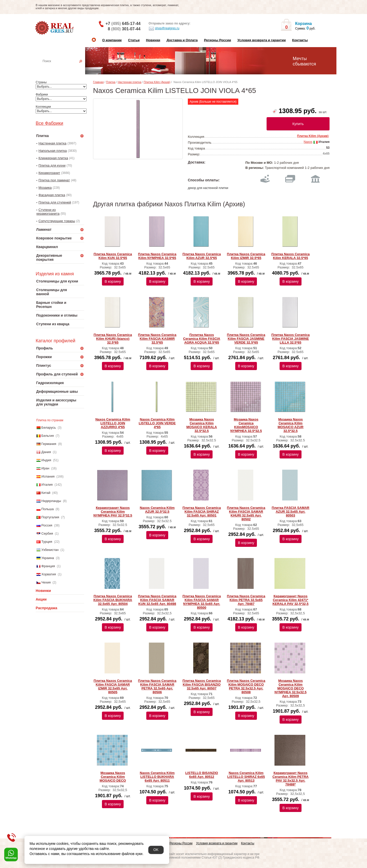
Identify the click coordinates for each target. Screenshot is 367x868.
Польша (47, 509)
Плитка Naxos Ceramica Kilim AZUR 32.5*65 (202, 256)
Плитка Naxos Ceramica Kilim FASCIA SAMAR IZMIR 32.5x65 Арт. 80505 (113, 686)
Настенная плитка (65, 68)
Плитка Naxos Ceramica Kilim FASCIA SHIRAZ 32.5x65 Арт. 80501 (202, 512)
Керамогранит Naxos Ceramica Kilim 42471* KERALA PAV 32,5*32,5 (290, 600)
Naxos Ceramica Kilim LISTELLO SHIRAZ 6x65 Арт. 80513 (246, 777)
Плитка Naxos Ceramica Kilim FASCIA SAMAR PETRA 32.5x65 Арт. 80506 (157, 686)
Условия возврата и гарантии (261, 40)
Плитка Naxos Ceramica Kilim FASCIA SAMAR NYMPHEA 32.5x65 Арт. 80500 (202, 602)
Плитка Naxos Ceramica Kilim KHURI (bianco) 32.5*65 (113, 339)
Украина (48, 558)
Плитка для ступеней (55, 202)
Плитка (111, 82)
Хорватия (49, 574)
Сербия (47, 533)
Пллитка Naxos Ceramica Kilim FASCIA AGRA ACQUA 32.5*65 (202, 339)
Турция (47, 542)
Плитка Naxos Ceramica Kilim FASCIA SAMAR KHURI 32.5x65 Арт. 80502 (246, 513)
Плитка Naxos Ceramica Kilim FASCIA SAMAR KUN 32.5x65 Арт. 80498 (157, 600)
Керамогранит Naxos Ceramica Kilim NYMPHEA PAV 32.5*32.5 (113, 512)
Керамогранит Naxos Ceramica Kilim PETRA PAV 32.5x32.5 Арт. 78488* (291, 779)
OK (156, 850)
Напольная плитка (53, 151)
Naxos (308, 142)
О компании (112, 40)
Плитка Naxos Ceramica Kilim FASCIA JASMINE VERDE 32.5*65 (246, 339)
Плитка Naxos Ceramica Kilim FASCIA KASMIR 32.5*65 (157, 339)
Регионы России (217, 40)
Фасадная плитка (52, 195)
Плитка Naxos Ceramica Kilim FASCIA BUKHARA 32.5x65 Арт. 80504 (113, 600)
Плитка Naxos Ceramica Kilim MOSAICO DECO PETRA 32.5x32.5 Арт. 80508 (246, 686)
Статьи (134, 40)
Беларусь (49, 428)
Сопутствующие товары (57, 221)
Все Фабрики (49, 123)
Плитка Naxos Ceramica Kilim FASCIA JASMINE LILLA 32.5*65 (291, 339)
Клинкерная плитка (53, 158)
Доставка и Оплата (182, 40)
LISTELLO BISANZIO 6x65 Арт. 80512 (202, 775)
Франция (48, 566)
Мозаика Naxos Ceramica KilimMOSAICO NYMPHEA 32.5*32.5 (246, 425)
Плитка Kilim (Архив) (157, 82)
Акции (41, 599)
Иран (45, 468)
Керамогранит (49, 173)
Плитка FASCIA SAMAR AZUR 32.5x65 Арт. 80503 (291, 512)
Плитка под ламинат (54, 180)
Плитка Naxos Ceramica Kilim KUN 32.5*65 (113, 256)
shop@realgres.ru (164, 29)
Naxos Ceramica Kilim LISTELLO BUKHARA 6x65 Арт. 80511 (157, 777)
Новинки (153, 40)
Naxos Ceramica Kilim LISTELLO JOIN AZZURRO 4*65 (113, 423)
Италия (47, 485)
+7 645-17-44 (123, 24)
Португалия (50, 517)
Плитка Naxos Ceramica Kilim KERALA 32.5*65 (291, 256)
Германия (49, 444)
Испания (48, 476)
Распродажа (47, 608)
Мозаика (45, 188)
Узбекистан (50, 550)
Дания (46, 452)
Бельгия (48, 436)
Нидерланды (51, 501)
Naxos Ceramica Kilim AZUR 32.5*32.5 (157, 510)
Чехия (46, 582)
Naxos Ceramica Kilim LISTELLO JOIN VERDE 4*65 (157, 423)
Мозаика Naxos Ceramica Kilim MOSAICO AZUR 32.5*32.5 (290, 425)
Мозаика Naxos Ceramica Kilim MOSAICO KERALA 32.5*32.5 (202, 425)
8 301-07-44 (124, 29)
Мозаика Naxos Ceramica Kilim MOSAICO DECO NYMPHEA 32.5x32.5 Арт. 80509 (291, 688)
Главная (98, 82)
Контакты (300, 40)
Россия (47, 525)
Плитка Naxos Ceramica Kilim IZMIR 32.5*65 (246, 256)
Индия (46, 460)
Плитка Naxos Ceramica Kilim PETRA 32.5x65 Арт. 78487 (246, 600)
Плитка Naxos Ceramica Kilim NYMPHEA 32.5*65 (157, 256)
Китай (46, 493)
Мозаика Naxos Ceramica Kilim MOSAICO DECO (113, 777)
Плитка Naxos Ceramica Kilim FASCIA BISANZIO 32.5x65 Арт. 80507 (202, 684)
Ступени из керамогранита (48, 212)
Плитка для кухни (52, 165)
